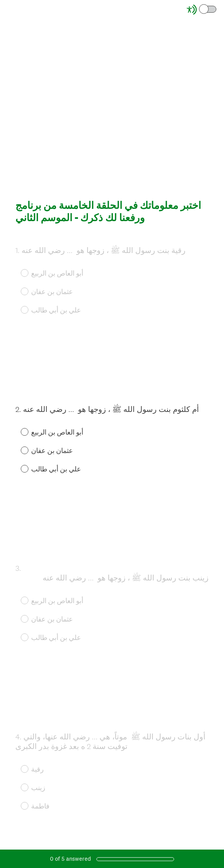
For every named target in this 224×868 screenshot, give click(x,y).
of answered (71, 859)
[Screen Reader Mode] (202, 10)
